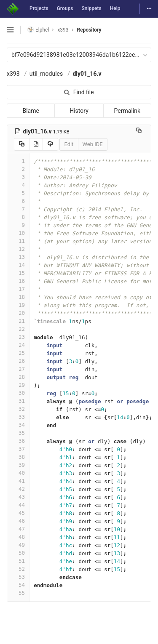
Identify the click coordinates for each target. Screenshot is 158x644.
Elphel (38, 30)
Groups (65, 8)
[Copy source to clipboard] (22, 144)
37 (18, 449)
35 (18, 433)
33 (18, 417)
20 (18, 313)
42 (18, 489)
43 (18, 497)
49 (18, 545)
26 (18, 361)
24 (18, 345)
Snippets (91, 8)
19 (18, 305)
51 (18, 561)
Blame (31, 111)
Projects (39, 8)
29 (18, 385)
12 (18, 249)
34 (18, 425)
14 (18, 265)
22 (18, 329)
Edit (69, 144)
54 (18, 585)
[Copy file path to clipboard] (139, 131)
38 (18, 457)
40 (18, 473)
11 (18, 241)
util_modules (46, 74)
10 (18, 233)
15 (18, 273)
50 (18, 553)
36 (18, 441)
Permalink (127, 111)
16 (18, 281)
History (79, 111)
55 (18, 593)
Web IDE (93, 144)
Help (115, 8)
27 (18, 369)
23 (18, 337)
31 (18, 401)
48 (18, 537)
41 (18, 481)
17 (18, 289)
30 (18, 393)
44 (18, 505)
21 (18, 321)
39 (18, 465)
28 (18, 377)
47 (18, 529)
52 (18, 569)
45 (18, 513)
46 (18, 521)
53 (18, 577)
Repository (89, 30)
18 (18, 297)
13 (18, 257)
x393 (13, 74)
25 (18, 353)
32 (18, 409)
